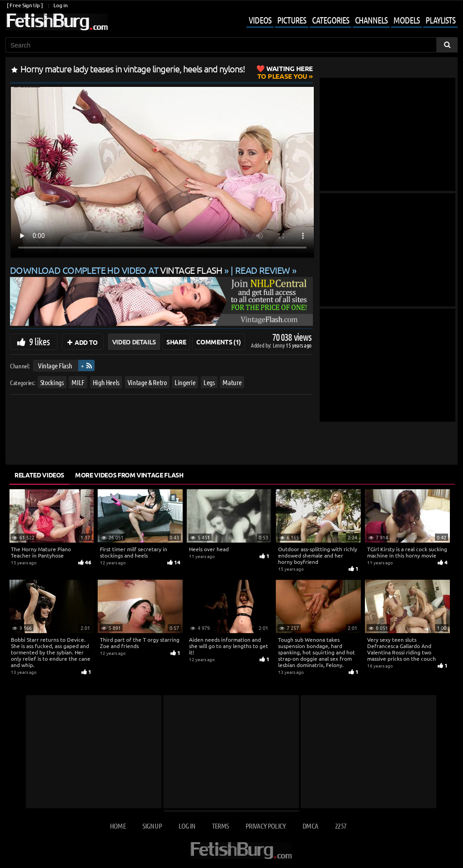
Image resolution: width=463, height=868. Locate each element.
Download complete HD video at (117, 270)
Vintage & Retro (147, 382)
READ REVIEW (263, 270)
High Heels (106, 382)
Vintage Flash (55, 365)
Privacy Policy (266, 826)
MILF (78, 382)
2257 (341, 826)
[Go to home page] (57, 22)
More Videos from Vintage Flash (129, 475)
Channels (371, 20)
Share (176, 342)
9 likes (39, 341)
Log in (60, 5)
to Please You (285, 72)
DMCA (310, 826)
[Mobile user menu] (345, 21)
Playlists (440, 20)
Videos (260, 20)
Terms (220, 826)
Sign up (152, 826)
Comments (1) (219, 342)
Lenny (279, 345)
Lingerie (185, 382)
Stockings (52, 382)
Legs (209, 382)
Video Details (134, 342)
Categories (331, 20)
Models (406, 20)
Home (118, 826)
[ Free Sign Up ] (25, 5)
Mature (232, 382)
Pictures (292, 20)
